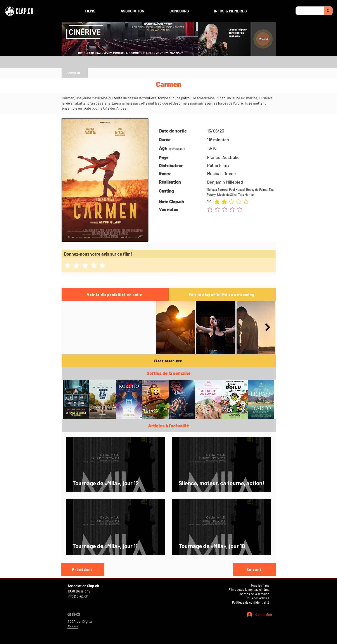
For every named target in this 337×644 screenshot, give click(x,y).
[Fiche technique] (169, 361)
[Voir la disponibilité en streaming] (222, 294)
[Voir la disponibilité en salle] (115, 294)
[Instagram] (69, 614)
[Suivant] (254, 569)
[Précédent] (83, 569)
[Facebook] (74, 614)
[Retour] (75, 73)
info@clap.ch (78, 596)
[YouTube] (78, 614)
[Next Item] (268, 327)
